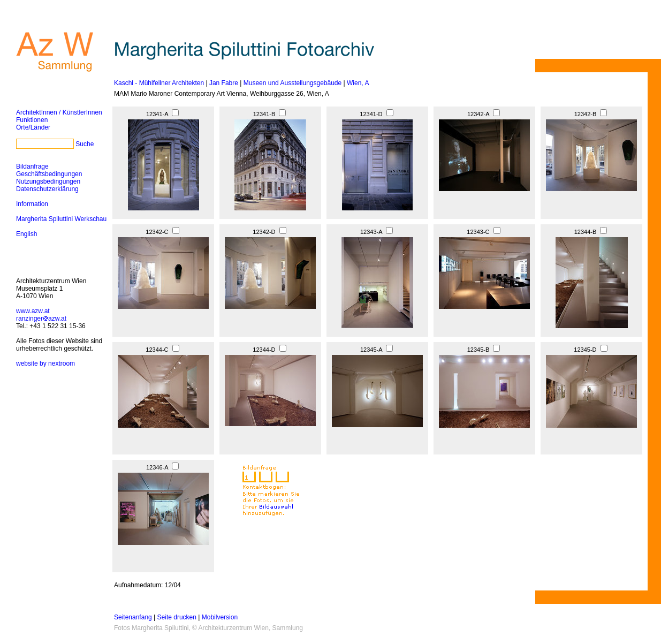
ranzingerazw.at (41, 319)
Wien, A (358, 83)
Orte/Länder (33, 127)
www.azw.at (33, 311)
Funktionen (32, 120)
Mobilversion (220, 617)
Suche (85, 144)
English (26, 234)
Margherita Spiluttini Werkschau (61, 219)
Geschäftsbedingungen (49, 174)
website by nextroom (45, 363)
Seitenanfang (133, 617)
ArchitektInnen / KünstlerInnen (59, 112)
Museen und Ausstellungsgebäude (292, 83)
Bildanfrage (32, 166)
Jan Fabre (224, 83)
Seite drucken (177, 617)
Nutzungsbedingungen (48, 181)
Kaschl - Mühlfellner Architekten (159, 83)
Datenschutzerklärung (47, 189)
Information (32, 204)
